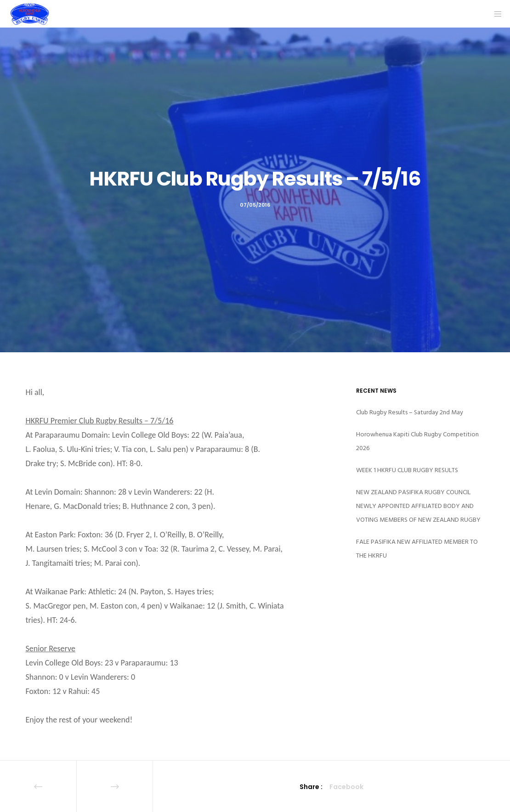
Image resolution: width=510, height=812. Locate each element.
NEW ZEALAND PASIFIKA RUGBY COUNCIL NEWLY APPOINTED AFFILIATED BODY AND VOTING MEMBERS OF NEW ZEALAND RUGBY (418, 506)
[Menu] (495, 14)
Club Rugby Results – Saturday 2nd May (410, 412)
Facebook (346, 787)
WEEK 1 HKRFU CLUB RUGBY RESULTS (407, 470)
